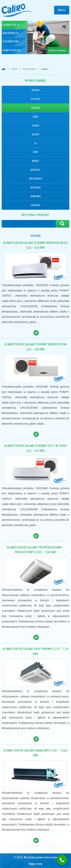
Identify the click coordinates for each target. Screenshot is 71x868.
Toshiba (35, 205)
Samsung (35, 196)
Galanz (35, 108)
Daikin (35, 90)
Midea (35, 161)
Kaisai (35, 134)
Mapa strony (35, 864)
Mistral (35, 170)
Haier (36, 126)
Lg (35, 143)
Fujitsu (36, 99)
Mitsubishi (36, 179)
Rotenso (36, 188)
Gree (36, 117)
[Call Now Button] (62, 860)
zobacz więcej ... (58, 50)
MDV (36, 152)
